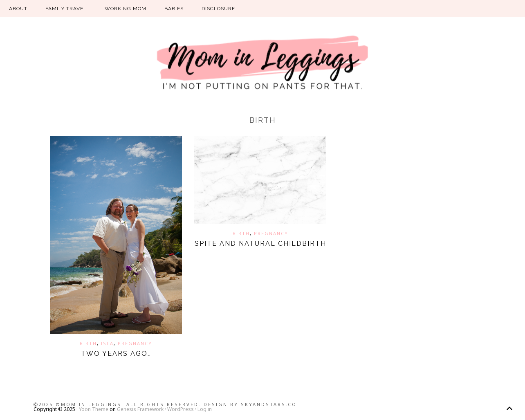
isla (107, 343)
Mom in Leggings (262, 63)
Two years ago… (116, 354)
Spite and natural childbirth (260, 244)
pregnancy (135, 343)
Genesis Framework (140, 409)
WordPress (181, 409)
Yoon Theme (94, 409)
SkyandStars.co (269, 404)
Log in (205, 409)
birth (88, 343)
